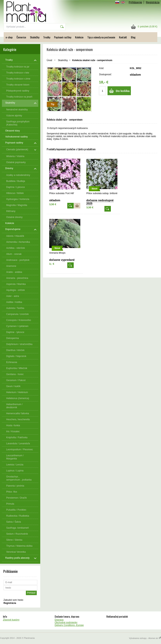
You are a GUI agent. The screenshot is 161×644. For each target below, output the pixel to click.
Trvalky (47, 37)
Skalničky (35, 37)
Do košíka (123, 91)
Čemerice (21, 37)
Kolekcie (79, 37)
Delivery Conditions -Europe (69, 625)
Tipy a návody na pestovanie (101, 37)
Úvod (49, 60)
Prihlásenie (135, 2)
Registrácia (153, 2)
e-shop (9, 37)
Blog (133, 37)
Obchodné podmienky (66, 622)
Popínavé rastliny (63, 37)
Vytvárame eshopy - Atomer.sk (145, 638)
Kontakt (123, 37)
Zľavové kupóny (11, 620)
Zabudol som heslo (13, 600)
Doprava (59, 620)
